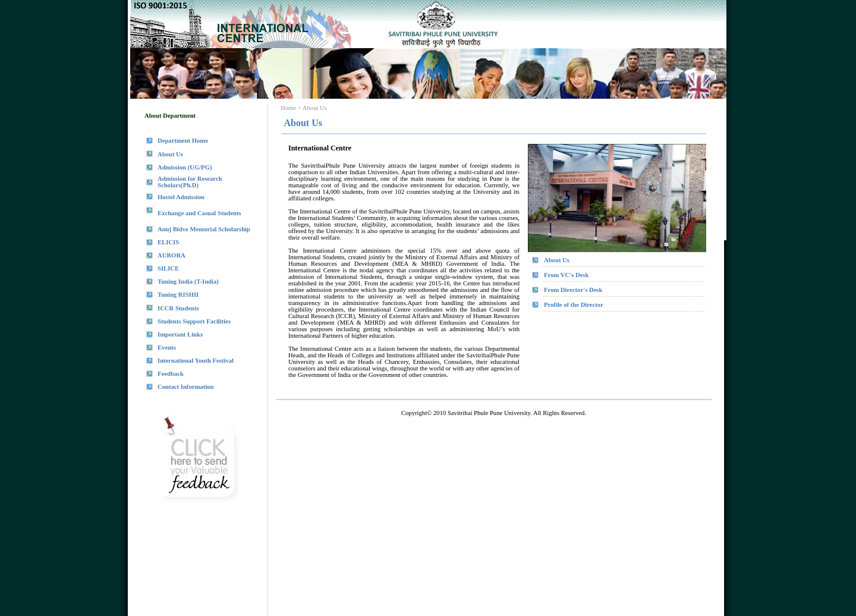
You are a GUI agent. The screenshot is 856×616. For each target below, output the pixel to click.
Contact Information (185, 387)
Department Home (183, 141)
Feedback (171, 374)
